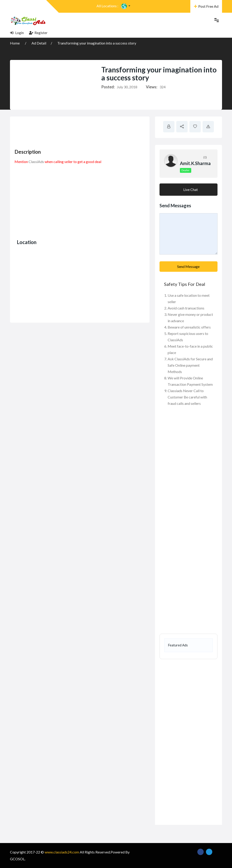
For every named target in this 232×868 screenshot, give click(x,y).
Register (38, 33)
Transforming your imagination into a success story (97, 43)
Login (17, 33)
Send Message (188, 266)
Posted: (108, 87)
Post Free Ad (206, 6)
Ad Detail (39, 43)
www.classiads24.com (62, 852)
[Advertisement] (97, 131)
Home (15, 43)
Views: (152, 87)
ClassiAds (36, 162)
